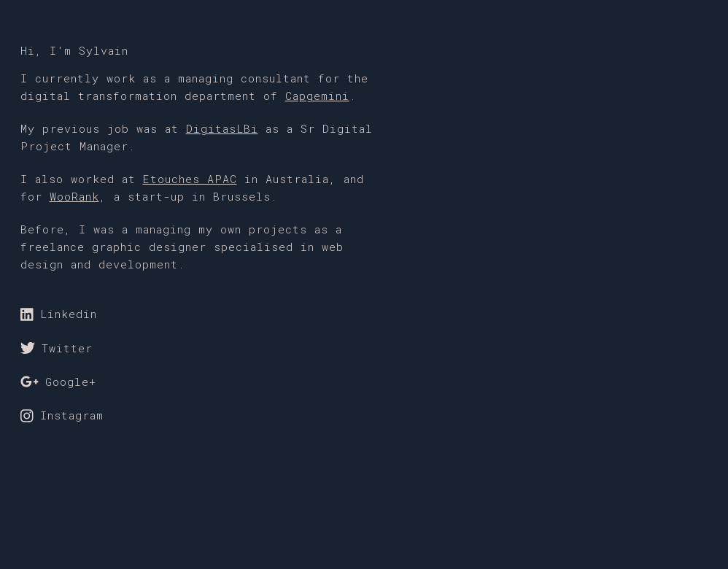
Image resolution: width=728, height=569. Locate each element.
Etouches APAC (190, 179)
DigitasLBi (222, 128)
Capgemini (317, 96)
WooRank (74, 196)
